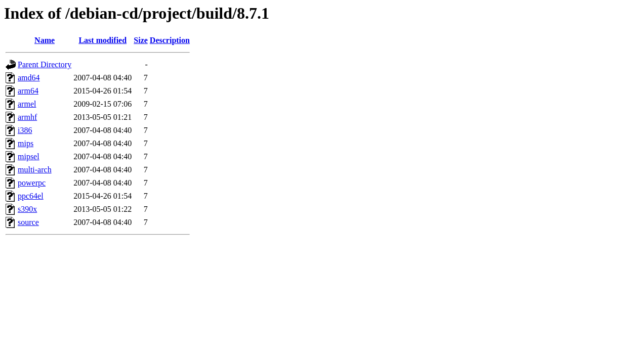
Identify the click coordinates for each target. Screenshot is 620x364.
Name (45, 40)
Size (141, 40)
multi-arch (35, 170)
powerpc (32, 183)
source (28, 222)
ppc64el (31, 196)
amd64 (29, 78)
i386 (25, 130)
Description (170, 40)
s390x (27, 209)
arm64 (28, 91)
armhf (27, 117)
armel (27, 104)
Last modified (102, 40)
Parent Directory (45, 64)
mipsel (29, 156)
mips (26, 143)
